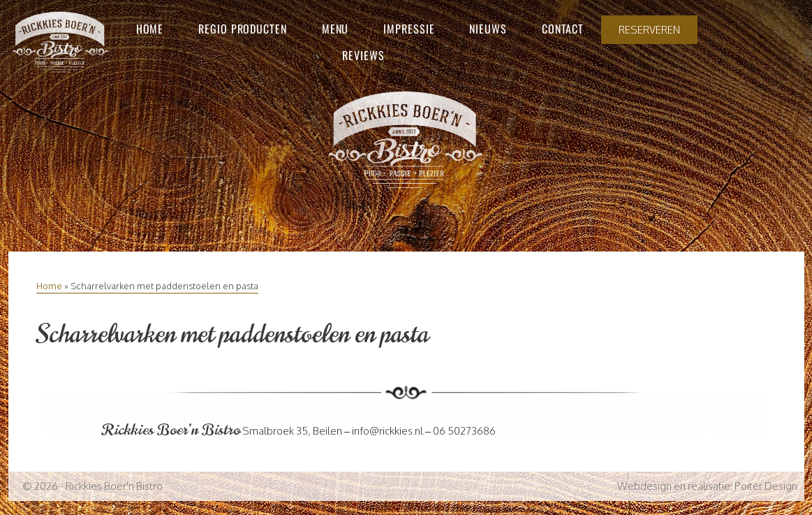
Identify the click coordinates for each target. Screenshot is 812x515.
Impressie (409, 29)
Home (150, 29)
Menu (335, 29)
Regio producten (243, 29)
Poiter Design (766, 486)
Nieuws (488, 29)
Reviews (363, 55)
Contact (563, 29)
